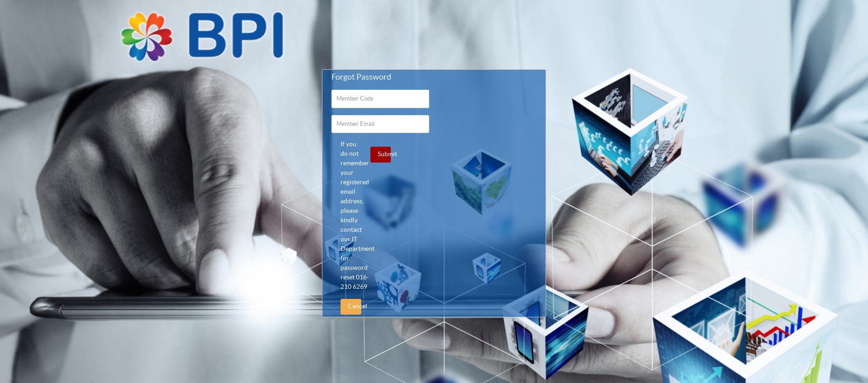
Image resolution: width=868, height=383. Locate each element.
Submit (384, 154)
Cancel (354, 306)
